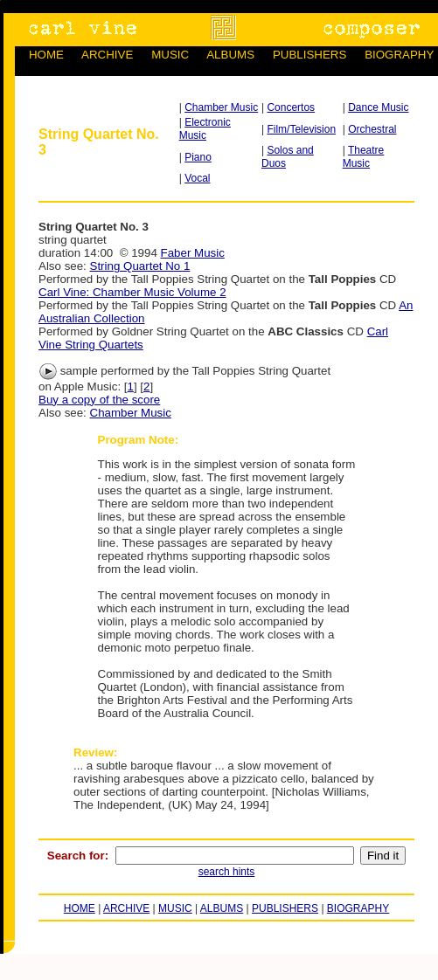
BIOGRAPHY (399, 55)
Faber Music (193, 253)
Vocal (197, 178)
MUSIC (170, 55)
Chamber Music (221, 107)
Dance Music (378, 107)
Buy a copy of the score (99, 400)
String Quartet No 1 (140, 266)
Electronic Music (205, 129)
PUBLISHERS (309, 55)
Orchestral (372, 129)
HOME (46, 55)
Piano (198, 157)
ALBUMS (230, 55)
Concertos (291, 107)
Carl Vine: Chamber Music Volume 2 (132, 292)
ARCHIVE (107, 55)
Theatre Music (364, 157)
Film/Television (301, 129)
